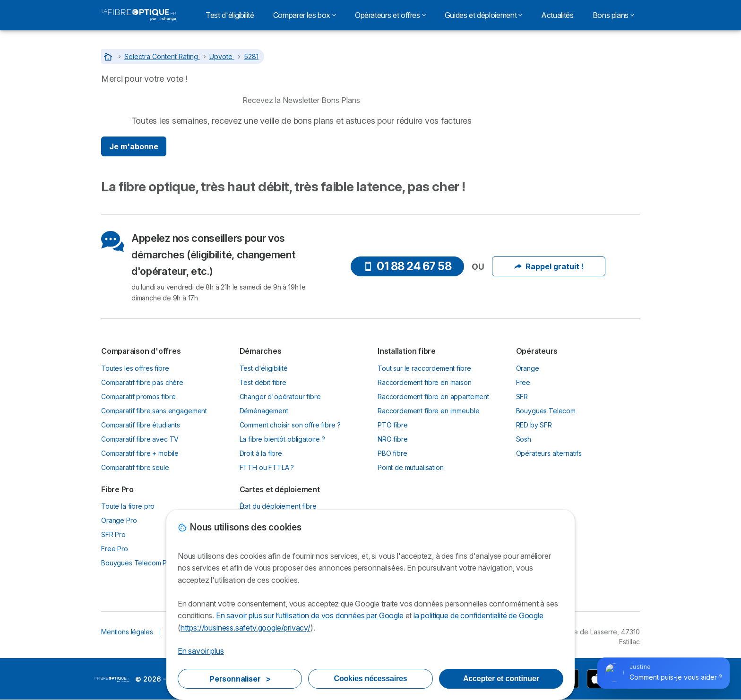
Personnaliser (240, 679)
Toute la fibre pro (128, 506)
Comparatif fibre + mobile (140, 453)
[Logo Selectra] (139, 15)
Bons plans (613, 15)
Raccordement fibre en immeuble (428, 411)
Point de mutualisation (411, 467)
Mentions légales (127, 632)
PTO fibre (393, 425)
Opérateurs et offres (390, 15)
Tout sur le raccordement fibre (424, 368)
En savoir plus (201, 651)
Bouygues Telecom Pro (137, 563)
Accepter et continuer (501, 679)
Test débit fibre (263, 382)
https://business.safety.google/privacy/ (246, 628)
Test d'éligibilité (230, 15)
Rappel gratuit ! (549, 266)
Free (523, 382)
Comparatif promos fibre (138, 397)
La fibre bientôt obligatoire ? (282, 439)
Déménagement (264, 411)
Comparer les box (305, 15)
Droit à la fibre (261, 453)
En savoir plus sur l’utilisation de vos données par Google (310, 615)
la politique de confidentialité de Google (478, 615)
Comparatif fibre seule (135, 467)
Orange (528, 368)
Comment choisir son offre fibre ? (290, 425)
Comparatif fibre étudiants (141, 425)
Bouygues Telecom (546, 411)
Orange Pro (119, 520)
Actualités (557, 15)
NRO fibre (393, 439)
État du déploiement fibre (278, 506)
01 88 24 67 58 (407, 266)
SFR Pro (113, 534)
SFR (522, 397)
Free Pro (115, 549)
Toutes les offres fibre (135, 368)
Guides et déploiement (483, 15)
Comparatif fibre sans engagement (154, 411)
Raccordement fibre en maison (425, 382)
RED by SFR (534, 425)
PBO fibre (392, 453)
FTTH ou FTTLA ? (267, 467)
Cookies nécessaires (371, 679)
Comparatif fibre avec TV (140, 439)
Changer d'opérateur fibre (280, 397)
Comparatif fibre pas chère (142, 382)
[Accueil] (109, 56)
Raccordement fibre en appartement (433, 397)
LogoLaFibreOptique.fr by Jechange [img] (112, 680)
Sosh (524, 439)
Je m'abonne (134, 146)
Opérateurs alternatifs (549, 453)
